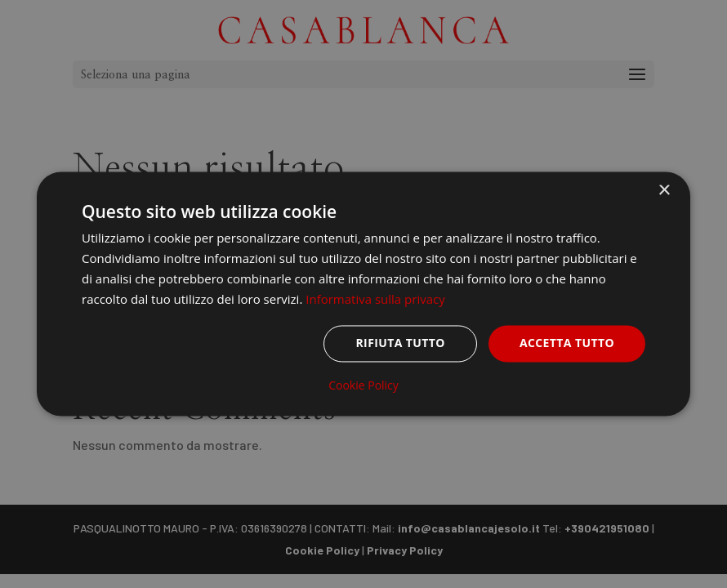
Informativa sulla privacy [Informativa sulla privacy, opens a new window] (375, 299)
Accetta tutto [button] (567, 343)
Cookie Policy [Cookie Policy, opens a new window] (363, 386)
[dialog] (363, 294)
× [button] (664, 191)
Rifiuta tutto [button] (400, 343)
